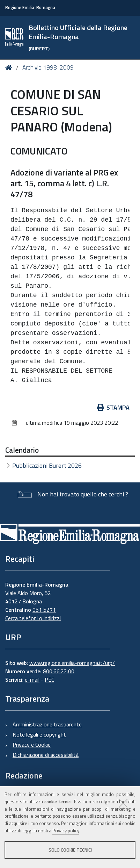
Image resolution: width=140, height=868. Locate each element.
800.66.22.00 (59, 671)
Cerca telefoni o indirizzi (33, 618)
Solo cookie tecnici (70, 850)
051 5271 (44, 610)
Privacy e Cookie (32, 745)
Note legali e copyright (39, 734)
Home (10, 68)
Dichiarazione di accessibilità (46, 755)
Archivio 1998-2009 (48, 67)
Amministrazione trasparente (47, 724)
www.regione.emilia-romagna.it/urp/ (72, 663)
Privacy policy (66, 831)
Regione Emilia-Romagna (30, 8)
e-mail (32, 680)
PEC (49, 680)
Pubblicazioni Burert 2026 (47, 465)
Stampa (113, 407)
